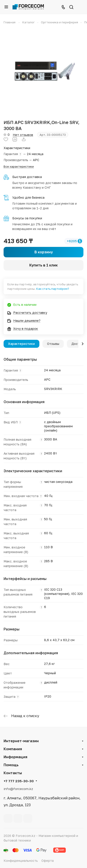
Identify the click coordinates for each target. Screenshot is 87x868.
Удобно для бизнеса (28, 197)
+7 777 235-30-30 (19, 781)
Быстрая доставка (27, 177)
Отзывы (53, 344)
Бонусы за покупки (27, 218)
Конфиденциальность (21, 861)
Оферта (48, 861)
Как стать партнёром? (53, 289)
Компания (13, 749)
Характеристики (21, 344)
